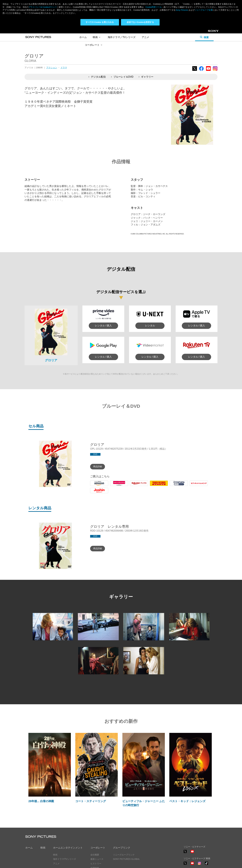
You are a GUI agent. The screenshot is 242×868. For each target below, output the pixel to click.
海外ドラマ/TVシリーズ (65, 859)
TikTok (207, 865)
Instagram (215, 71)
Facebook (201, 71)
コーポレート (94, 45)
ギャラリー (146, 77)
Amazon (95, 486)
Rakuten (135, 486)
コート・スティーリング (91, 801)
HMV (113, 486)
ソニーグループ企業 (204, 10)
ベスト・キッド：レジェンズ (187, 801)
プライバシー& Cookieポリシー (43, 7)
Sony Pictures (182, 10)
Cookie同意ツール (154, 7)
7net (192, 486)
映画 (97, 37)
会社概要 (95, 855)
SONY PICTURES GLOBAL (126, 859)
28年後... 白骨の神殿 (41, 801)
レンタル (150, 326)
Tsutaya (174, 486)
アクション (52, 68)
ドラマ (64, 68)
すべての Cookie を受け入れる (100, 22)
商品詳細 (98, 466)
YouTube (208, 71)
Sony (211, 32)
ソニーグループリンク (124, 855)
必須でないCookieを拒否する (140, 22)
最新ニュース (97, 859)
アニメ (145, 37)
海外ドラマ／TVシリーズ (122, 37)
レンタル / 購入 (103, 326)
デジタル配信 (97, 77)
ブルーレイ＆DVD (122, 77)
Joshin (94, 493)
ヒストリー (96, 864)
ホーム (83, 37)
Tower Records (158, 486)
